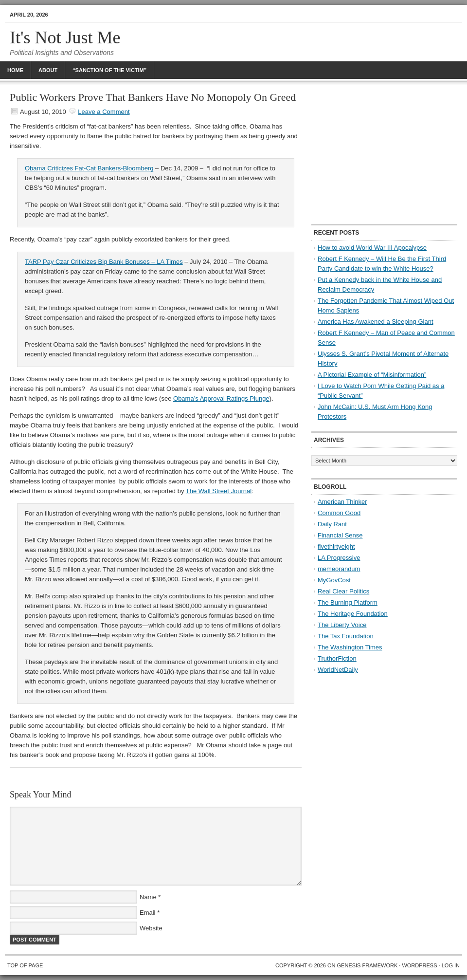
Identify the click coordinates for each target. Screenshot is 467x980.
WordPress (419, 965)
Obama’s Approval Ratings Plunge (221, 398)
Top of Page (25, 965)
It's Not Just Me (65, 37)
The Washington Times (350, 647)
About (48, 70)
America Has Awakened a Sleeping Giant (376, 322)
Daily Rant (332, 524)
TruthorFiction (337, 658)
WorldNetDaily (338, 670)
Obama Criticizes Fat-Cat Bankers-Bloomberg (89, 168)
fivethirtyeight (336, 546)
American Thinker (342, 502)
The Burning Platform (348, 602)
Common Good (339, 513)
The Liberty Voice (342, 625)
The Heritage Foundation (353, 614)
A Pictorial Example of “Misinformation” (372, 375)
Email (148, 913)
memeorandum (339, 569)
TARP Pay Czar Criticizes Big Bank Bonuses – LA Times (104, 262)
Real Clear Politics (343, 591)
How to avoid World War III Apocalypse (372, 248)
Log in (451, 965)
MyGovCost (334, 580)
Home (15, 70)
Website (151, 928)
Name (148, 897)
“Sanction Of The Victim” (109, 70)
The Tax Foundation (346, 636)
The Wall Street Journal (219, 491)
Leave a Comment (104, 112)
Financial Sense (340, 535)
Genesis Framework (368, 965)
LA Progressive (339, 558)
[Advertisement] (384, 153)
